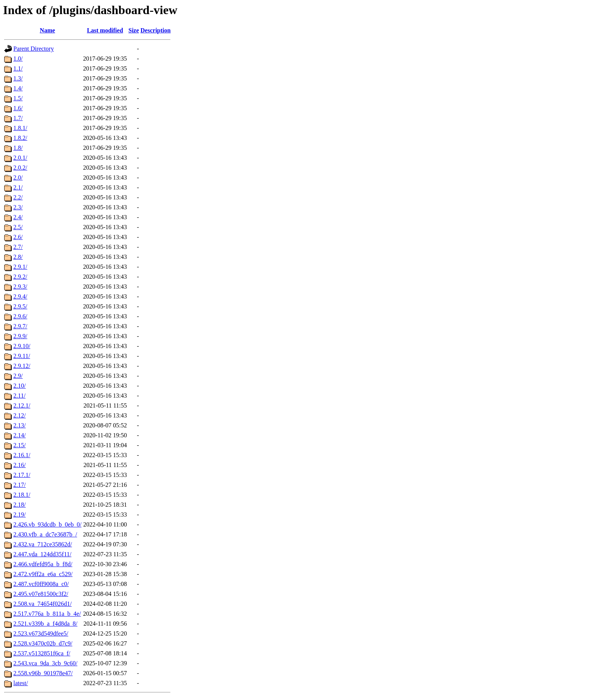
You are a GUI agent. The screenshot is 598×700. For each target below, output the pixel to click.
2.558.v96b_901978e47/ (43, 673)
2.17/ (19, 485)
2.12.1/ (22, 405)
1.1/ (18, 68)
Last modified (105, 30)
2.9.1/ (20, 267)
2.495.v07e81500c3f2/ (41, 594)
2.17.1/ (22, 475)
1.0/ (18, 59)
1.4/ (18, 88)
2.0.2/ (20, 168)
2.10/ (19, 386)
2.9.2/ (20, 277)
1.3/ (18, 78)
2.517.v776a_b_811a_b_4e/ (47, 614)
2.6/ (18, 237)
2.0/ (18, 177)
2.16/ (19, 465)
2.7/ (18, 247)
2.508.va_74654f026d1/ (43, 604)
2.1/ (18, 187)
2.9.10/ (22, 346)
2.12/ (19, 415)
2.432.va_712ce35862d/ (43, 544)
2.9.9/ (20, 336)
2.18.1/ (22, 495)
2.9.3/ (20, 287)
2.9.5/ (20, 306)
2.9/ (18, 376)
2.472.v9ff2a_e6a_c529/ (43, 574)
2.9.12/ (22, 366)
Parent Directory (34, 49)
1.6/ (18, 108)
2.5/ (18, 227)
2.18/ (19, 505)
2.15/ (19, 445)
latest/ (21, 683)
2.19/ (19, 515)
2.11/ (19, 396)
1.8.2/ (20, 138)
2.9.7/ (20, 326)
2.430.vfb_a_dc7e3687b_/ (45, 534)
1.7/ (18, 118)
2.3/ (18, 207)
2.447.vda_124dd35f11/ (42, 554)
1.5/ (18, 98)
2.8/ (18, 257)
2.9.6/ (20, 316)
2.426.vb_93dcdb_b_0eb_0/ (47, 524)
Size (134, 30)
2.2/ (18, 197)
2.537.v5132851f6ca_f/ (42, 653)
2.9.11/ (22, 356)
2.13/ (19, 425)
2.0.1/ (20, 158)
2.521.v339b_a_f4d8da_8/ (45, 624)
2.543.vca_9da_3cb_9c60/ (45, 663)
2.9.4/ (20, 296)
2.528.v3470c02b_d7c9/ (43, 643)
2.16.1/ (22, 455)
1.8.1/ (20, 128)
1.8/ (18, 148)
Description (155, 30)
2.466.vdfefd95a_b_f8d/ (43, 564)
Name (47, 30)
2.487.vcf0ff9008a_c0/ (41, 584)
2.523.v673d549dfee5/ (41, 633)
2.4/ (18, 217)
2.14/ (19, 435)
